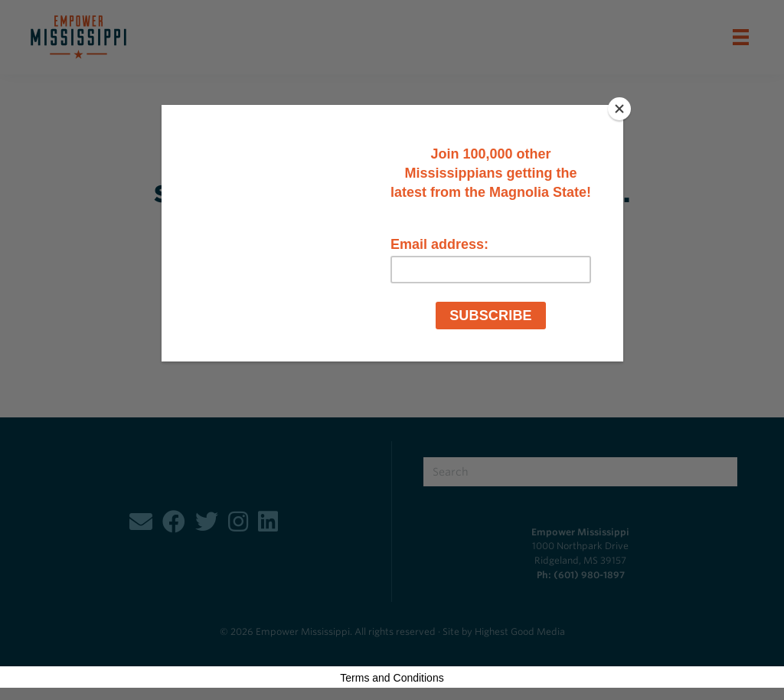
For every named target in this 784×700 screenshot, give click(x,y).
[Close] (619, 109)
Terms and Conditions (392, 678)
